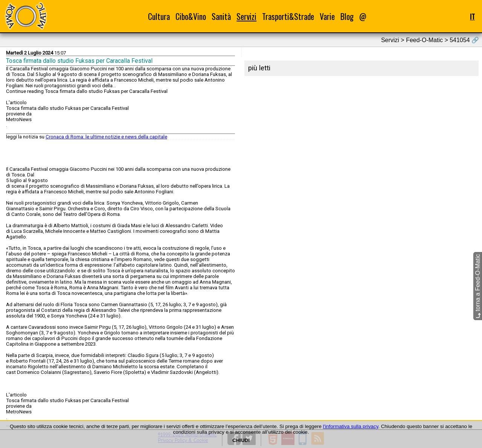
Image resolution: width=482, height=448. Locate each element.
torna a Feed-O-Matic (478, 286)
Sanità (221, 16)
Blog (347, 16)
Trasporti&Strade (288, 16)
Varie (327, 16)
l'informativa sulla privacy (351, 426)
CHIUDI (241, 440)
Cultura (159, 16)
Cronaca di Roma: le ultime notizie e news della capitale (106, 137)
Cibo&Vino (191, 16)
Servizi (246, 16)
